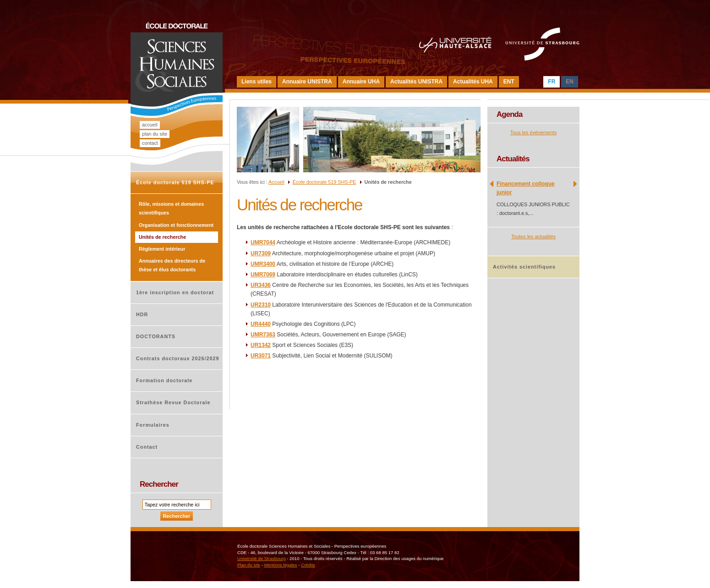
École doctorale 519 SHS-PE (325, 182)
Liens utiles (257, 82)
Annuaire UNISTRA (307, 82)
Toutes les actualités (533, 236)
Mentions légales (281, 565)
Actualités (513, 159)
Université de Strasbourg (262, 558)
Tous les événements (533, 132)
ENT (509, 82)
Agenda (510, 114)
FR (552, 82)
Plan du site (155, 134)
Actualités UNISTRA (416, 82)
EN (570, 82)
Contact (150, 143)
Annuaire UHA (361, 82)
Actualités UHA (473, 82)
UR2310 (261, 305)
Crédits (308, 565)
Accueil (150, 125)
